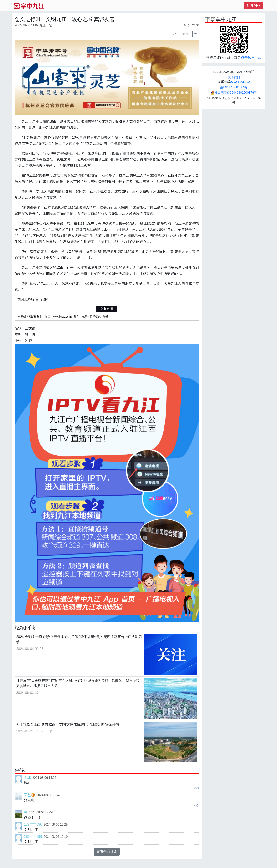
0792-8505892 (240, 82)
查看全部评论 (107, 852)
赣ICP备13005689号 (234, 87)
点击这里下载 (251, 58)
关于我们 (234, 77)
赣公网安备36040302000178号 (234, 93)
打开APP (254, 5)
